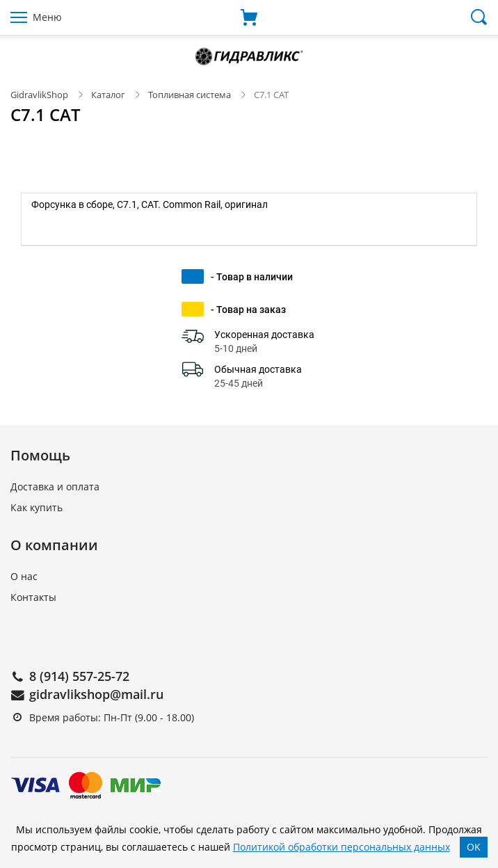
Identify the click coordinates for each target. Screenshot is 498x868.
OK (474, 847)
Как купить (37, 507)
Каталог (108, 95)
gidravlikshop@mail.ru (96, 694)
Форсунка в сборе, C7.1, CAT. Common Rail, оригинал (150, 204)
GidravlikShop (39, 95)
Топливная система (190, 95)
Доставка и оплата (55, 487)
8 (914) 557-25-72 (79, 676)
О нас (24, 576)
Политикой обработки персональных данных (342, 847)
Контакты (33, 597)
